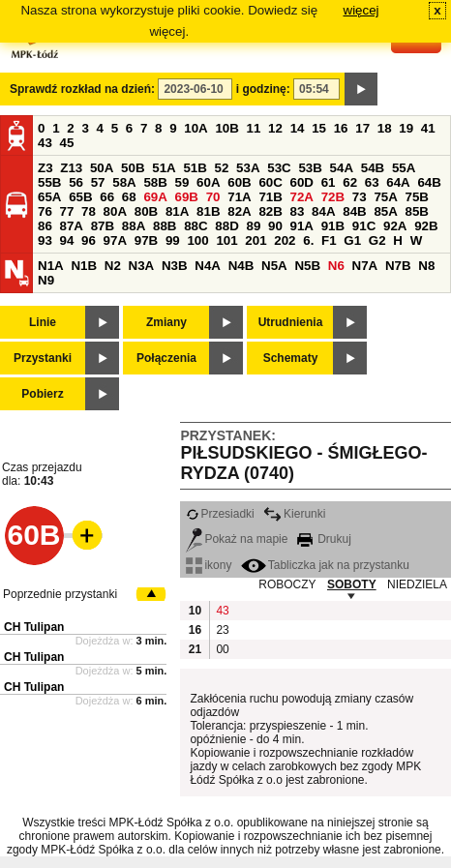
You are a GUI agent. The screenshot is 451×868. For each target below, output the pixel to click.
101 (226, 240)
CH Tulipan (34, 627)
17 (362, 128)
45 (67, 143)
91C (364, 226)
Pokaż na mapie (237, 539)
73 (360, 197)
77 (67, 211)
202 (285, 240)
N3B (175, 266)
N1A (51, 266)
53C (279, 168)
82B (270, 211)
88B (165, 226)
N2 (113, 266)
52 (222, 168)
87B (103, 226)
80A (115, 211)
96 (89, 240)
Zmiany (166, 322)
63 (372, 182)
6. (308, 240)
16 (341, 128)
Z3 (45, 168)
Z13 (71, 168)
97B (146, 240)
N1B (84, 266)
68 (129, 197)
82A (239, 211)
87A (72, 226)
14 (298, 128)
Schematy (291, 358)
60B (239, 182)
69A (155, 197)
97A (115, 240)
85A (385, 211)
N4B (241, 266)
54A (342, 168)
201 (256, 240)
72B (333, 197)
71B (270, 197)
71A (239, 197)
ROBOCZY (287, 584)
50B (133, 168)
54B (373, 168)
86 (45, 226)
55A (404, 168)
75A (385, 197)
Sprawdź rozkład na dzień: (82, 89)
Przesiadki (220, 514)
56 (76, 182)
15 (319, 128)
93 (45, 240)
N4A (208, 266)
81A (177, 211)
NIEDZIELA (417, 584)
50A (102, 168)
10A (195, 128)
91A (302, 226)
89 (253, 226)
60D (302, 182)
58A (124, 182)
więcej (361, 10)
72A (302, 197)
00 (222, 649)
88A (134, 226)
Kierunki (294, 514)
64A (398, 182)
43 (45, 143)
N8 (426, 266)
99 (173, 240)
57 (98, 182)
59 (182, 182)
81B (208, 211)
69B (187, 197)
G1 (352, 240)
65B (80, 197)
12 (275, 128)
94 (67, 240)
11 (254, 128)
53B (310, 168)
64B (429, 182)
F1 (329, 240)
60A (208, 182)
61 (329, 182)
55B (49, 182)
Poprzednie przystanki (60, 594)
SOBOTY (352, 584)
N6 (336, 266)
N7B (398, 266)
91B (333, 226)
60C (270, 182)
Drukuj (324, 539)
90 (275, 226)
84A (323, 211)
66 (107, 197)
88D (226, 226)
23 (222, 630)
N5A (274, 266)
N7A (365, 266)
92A (395, 226)
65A (49, 197)
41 (428, 128)
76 (45, 211)
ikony (209, 565)
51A (164, 168)
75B (417, 197)
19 (406, 128)
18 (385, 128)
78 (89, 211)
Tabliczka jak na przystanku (325, 565)
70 (213, 197)
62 (350, 182)
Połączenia (166, 358)
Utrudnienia (291, 322)
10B (226, 128)
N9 (46, 280)
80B (146, 211)
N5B (307, 266)
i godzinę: (263, 89)
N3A (142, 266)
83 (298, 211)
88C (195, 226)
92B (426, 226)
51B (195, 168)
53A (248, 168)
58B (155, 182)
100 (197, 240)
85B (417, 211)
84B (354, 211)
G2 (377, 240)
